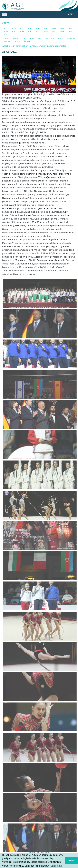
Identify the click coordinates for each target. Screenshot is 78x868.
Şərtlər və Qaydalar (39, 853)
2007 (6, 29)
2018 (22, 32)
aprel (32, 38)
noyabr (17, 41)
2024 (70, 32)
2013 (54, 29)
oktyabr (7, 41)
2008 (14, 29)
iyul (53, 38)
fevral (16, 38)
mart (24, 38)
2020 (38, 32)
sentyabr (71, 38)
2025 (6, 34)
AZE (71, 15)
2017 (14, 32)
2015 (70, 29)
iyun (46, 38)
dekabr (27, 41)
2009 (22, 29)
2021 (46, 32)
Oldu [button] (72, 861)
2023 (62, 32)
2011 (38, 29)
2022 (54, 32)
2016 (6, 32)
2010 (30, 29)
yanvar (7, 38)
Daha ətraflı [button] (56, 866)
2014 (62, 29)
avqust (61, 38)
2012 (46, 29)
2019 (30, 32)
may (39, 38)
